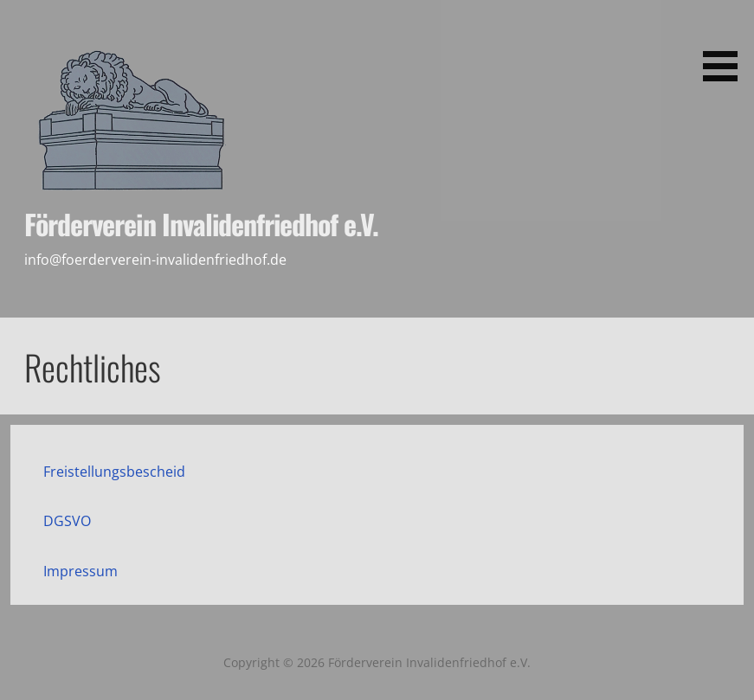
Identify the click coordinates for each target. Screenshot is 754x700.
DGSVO (67, 521)
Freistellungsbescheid (114, 472)
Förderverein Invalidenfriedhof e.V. (201, 224)
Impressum (81, 571)
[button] (726, 44)
